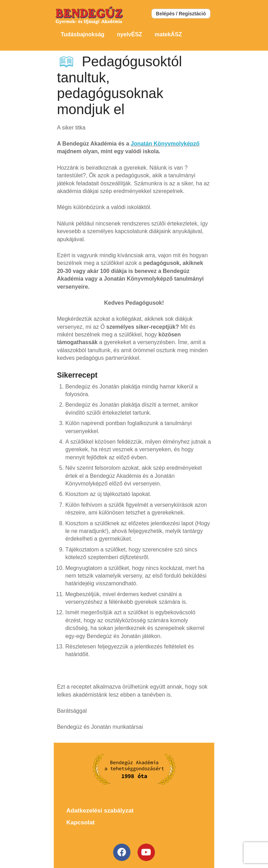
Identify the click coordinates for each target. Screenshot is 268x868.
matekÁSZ (168, 34)
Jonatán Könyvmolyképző (165, 144)
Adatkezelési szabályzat (100, 811)
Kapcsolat (80, 822)
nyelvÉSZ (129, 34)
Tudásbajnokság (83, 34)
